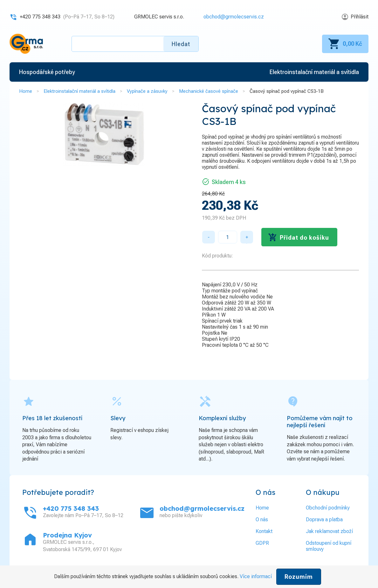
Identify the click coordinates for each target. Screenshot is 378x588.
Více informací (256, 576)
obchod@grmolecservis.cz (234, 17)
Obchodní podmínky (328, 508)
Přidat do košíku (304, 238)
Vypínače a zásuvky (147, 91)
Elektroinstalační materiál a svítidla (79, 91)
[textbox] (135, 44)
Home (26, 91)
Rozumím (299, 577)
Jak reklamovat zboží (329, 531)
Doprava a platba (324, 520)
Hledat (181, 44)
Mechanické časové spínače (209, 91)
